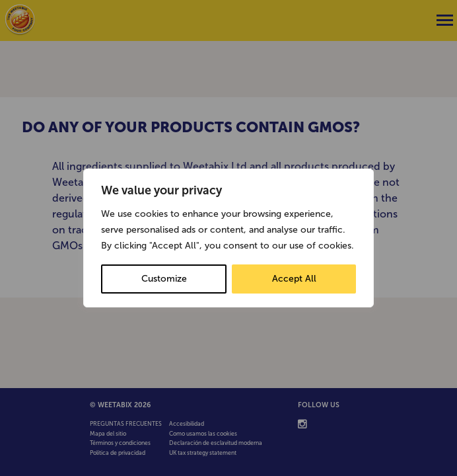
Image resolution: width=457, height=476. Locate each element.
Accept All (294, 279)
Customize (164, 279)
